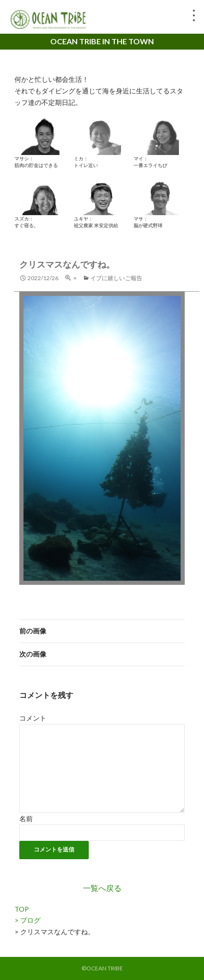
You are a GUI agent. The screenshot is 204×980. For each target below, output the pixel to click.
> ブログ (27, 920)
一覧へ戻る (102, 888)
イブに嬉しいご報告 (116, 278)
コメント (33, 718)
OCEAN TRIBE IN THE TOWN (102, 41)
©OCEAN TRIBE (102, 968)
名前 (26, 819)
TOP (22, 909)
